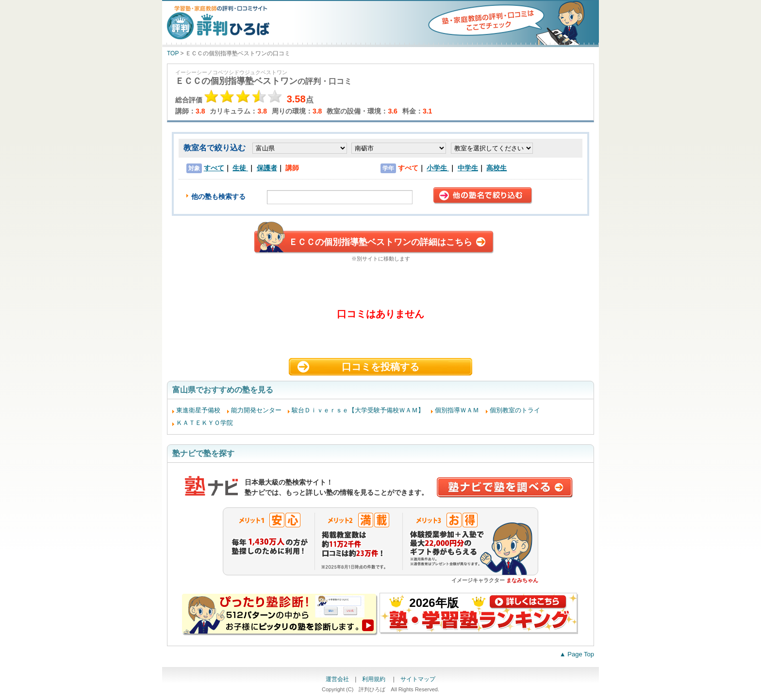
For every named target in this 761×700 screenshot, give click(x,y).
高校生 (496, 168)
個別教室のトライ (515, 410)
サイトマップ (418, 679)
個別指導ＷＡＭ (457, 410)
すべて (214, 168)
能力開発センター (256, 410)
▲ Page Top (577, 654)
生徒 (240, 168)
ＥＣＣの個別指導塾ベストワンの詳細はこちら (380, 242)
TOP (173, 53)
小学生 (438, 168)
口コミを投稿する (380, 367)
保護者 (267, 168)
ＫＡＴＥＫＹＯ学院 (205, 423)
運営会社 (337, 679)
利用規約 (374, 679)
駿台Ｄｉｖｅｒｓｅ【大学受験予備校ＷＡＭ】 (358, 410)
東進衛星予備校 (198, 410)
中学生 (468, 168)
